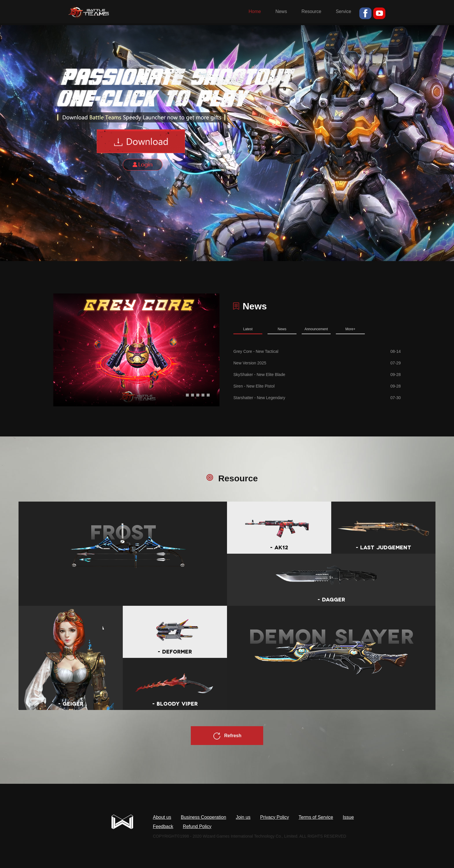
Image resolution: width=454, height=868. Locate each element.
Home (255, 11)
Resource (311, 11)
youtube (379, 13)
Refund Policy (197, 826)
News (281, 11)
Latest (248, 329)
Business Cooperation (204, 817)
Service (344, 11)
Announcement (316, 329)
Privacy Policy (274, 817)
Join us (243, 817)
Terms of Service (316, 817)
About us (162, 817)
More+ (350, 329)
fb (365, 13)
